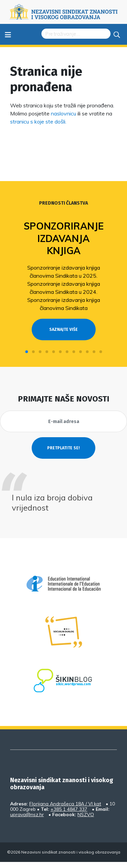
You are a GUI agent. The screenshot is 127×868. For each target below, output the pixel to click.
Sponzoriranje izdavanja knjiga (64, 238)
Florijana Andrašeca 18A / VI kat (65, 804)
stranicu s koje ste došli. (38, 121)
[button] (27, 352)
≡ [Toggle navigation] (8, 34)
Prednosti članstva (63, 203)
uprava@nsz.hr (27, 814)
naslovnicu (63, 113)
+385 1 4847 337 (69, 809)
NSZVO (86, 814)
